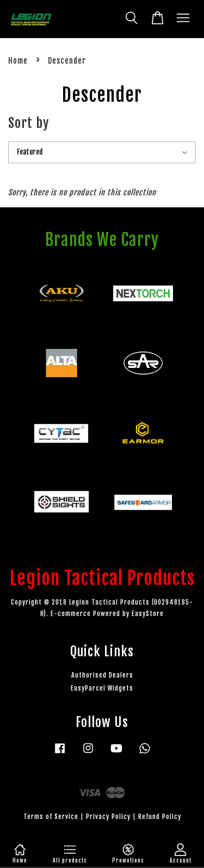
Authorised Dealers (102, 675)
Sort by (29, 123)
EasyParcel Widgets (102, 688)
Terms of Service (51, 817)
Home (18, 61)
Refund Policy (160, 817)
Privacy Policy (108, 817)
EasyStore (148, 614)
